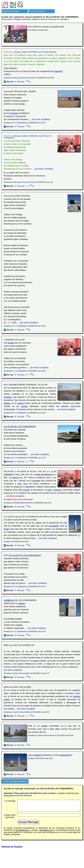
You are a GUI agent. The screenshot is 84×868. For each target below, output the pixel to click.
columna (57, 490)
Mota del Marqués (44, 474)
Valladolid (8, 474)
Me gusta (20, 82)
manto (35, 661)
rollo (49, 490)
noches (24, 406)
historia (22, 603)
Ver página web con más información (18, 499)
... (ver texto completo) (40, 119)
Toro (19, 484)
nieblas (7, 403)
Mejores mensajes (11, 11)
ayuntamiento (65, 755)
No (28, 82)
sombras (8, 397)
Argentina (58, 71)
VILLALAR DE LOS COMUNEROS (20, 427)
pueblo (44, 726)
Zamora (16, 477)
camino (20, 403)
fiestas (11, 343)
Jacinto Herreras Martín (22, 673)
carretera (36, 481)
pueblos (37, 755)
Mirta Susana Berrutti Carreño (24, 78)
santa (6, 529)
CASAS (26, 490)
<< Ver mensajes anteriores (15, 781)
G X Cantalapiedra (20, 123)
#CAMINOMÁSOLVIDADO (23, 503)
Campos (14, 113)
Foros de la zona (37, 11)
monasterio (54, 526)
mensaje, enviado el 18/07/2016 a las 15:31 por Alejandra (35, 52)
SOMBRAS (9, 600)
